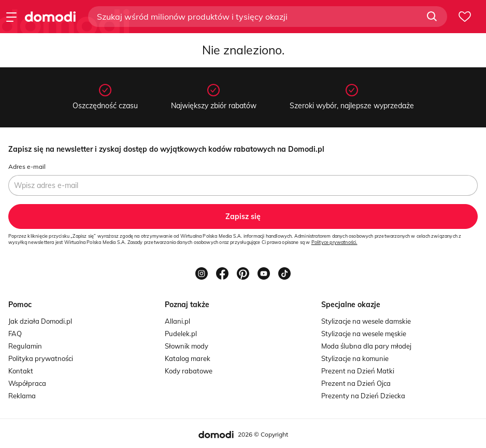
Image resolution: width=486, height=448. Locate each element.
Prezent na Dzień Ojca (356, 383)
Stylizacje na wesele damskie (366, 321)
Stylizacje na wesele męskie (364, 334)
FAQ (15, 334)
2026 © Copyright (263, 434)
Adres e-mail (27, 167)
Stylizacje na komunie (355, 358)
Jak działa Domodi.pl (40, 321)
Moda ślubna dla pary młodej (366, 346)
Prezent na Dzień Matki (358, 371)
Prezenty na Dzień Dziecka (363, 396)
